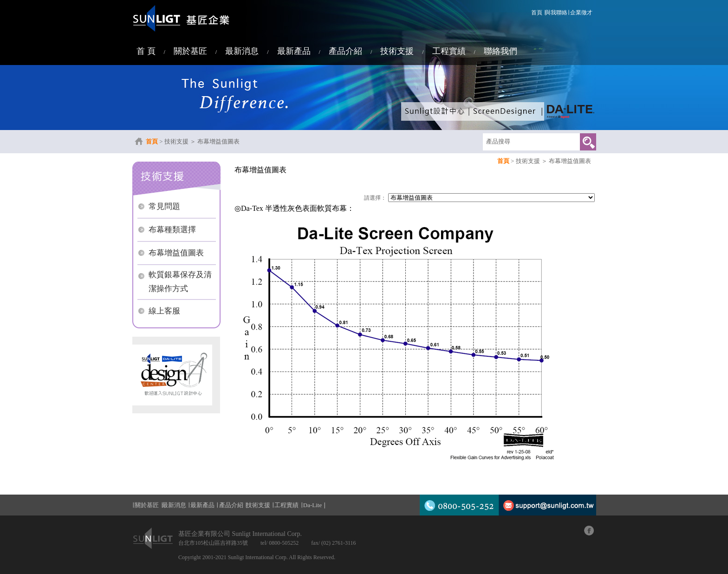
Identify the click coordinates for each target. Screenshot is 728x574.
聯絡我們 (500, 51)
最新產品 (294, 51)
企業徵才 (581, 13)
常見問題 (164, 206)
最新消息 (242, 51)
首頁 (537, 13)
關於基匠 (190, 51)
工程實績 (449, 51)
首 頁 (146, 51)
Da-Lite (312, 505)
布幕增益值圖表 (218, 141)
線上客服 (164, 311)
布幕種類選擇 (172, 230)
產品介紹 (345, 51)
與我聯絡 (556, 13)
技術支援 (397, 51)
